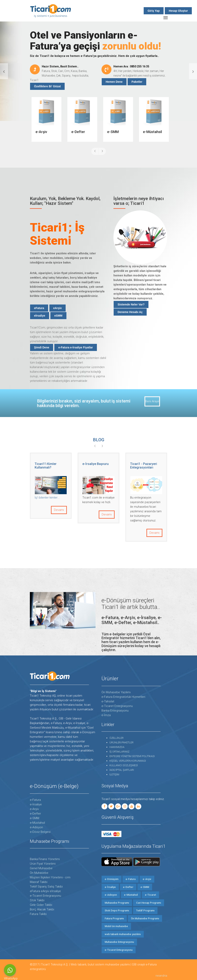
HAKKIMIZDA (117, 747)
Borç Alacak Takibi (42, 909)
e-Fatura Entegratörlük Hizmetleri (123, 697)
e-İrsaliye (36, 804)
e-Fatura (35, 800)
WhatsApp (10, 970)
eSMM (58, 316)
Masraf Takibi (39, 882)
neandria (161, 976)
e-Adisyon (36, 827)
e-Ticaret (150, 895)
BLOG (99, 440)
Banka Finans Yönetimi (45, 859)
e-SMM (35, 818)
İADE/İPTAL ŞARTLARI (122, 770)
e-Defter (35, 814)
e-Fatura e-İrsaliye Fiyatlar (76, 347)
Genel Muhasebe (41, 868)
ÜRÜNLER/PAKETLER (121, 742)
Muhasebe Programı (117, 903)
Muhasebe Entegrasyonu (119, 942)
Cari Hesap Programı (149, 903)
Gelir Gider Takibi (41, 905)
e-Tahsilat (108, 701)
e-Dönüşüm (112, 879)
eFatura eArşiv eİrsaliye (45, 891)
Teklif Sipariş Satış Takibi (46, 887)
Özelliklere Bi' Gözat (47, 86)
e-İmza (106, 715)
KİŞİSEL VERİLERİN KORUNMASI (128, 761)
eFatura (39, 308)
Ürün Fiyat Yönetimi (43, 864)
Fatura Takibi (38, 914)
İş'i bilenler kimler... (95, 498)
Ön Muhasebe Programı (145, 918)
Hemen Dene (114, 82)
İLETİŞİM (114, 774)
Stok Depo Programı (117, 910)
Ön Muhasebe (39, 873)
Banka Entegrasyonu (115, 711)
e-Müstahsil (37, 823)
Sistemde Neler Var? (131, 304)
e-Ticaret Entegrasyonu (117, 706)
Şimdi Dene (42, 347)
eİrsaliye (40, 316)
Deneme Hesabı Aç (130, 312)
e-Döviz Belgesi (40, 832)
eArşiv (58, 308)
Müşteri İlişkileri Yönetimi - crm (50, 877)
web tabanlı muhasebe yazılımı (123, 934)
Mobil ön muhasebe (116, 926)
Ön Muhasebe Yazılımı (116, 692)
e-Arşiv (34, 809)
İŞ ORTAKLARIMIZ (119, 752)
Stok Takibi (37, 900)
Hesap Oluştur (178, 11)
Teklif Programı (145, 910)
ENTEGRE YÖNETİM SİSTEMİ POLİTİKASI (132, 756)
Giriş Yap (154, 11)
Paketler (137, 82)
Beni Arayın (153, 401)
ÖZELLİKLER (117, 738)
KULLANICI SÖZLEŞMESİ (124, 765)
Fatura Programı (114, 918)
